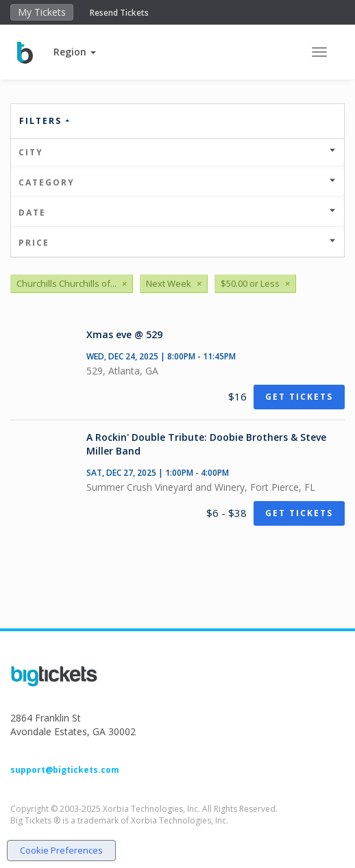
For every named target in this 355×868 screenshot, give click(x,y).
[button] (75, 52)
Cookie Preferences (61, 850)
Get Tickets (299, 397)
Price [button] (177, 243)
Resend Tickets (119, 13)
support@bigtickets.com (65, 770)
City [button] (177, 152)
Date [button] (177, 213)
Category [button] (177, 182)
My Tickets (42, 12)
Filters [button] (45, 121)
